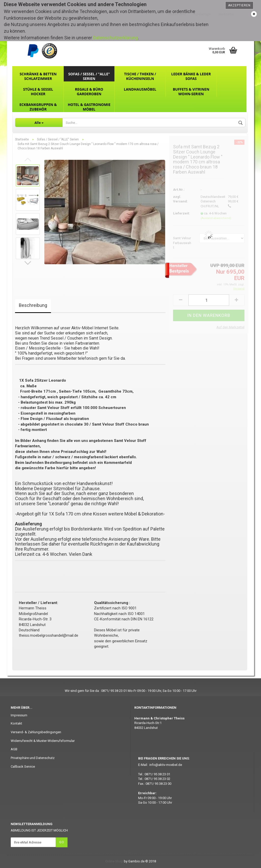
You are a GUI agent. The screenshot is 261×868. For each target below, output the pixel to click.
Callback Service (23, 767)
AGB (14, 749)
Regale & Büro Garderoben (89, 92)
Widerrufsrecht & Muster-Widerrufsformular (43, 741)
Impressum (19, 715)
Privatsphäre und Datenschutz (33, 758)
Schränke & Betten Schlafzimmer (38, 76)
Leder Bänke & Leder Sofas (191, 76)
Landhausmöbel (140, 89)
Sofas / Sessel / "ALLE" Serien (89, 76)
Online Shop (114, 861)
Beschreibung (33, 305)
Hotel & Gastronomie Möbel (89, 107)
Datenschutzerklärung (115, 38)
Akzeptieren (239, 5)
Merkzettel (226, 14)
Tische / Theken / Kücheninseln (140, 76)
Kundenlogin (202, 14)
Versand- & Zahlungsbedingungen (36, 732)
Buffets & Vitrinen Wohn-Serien (191, 92)
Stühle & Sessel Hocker (38, 92)
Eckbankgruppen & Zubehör (38, 107)
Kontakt (16, 723)
